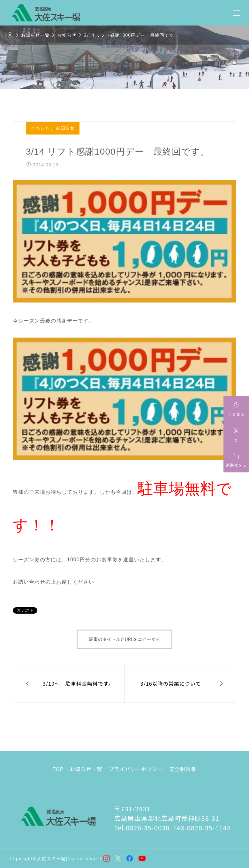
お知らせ (65, 128)
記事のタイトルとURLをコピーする (125, 639)
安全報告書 (183, 769)
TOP (58, 769)
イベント (41, 128)
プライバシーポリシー (136, 769)
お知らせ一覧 (86, 769)
